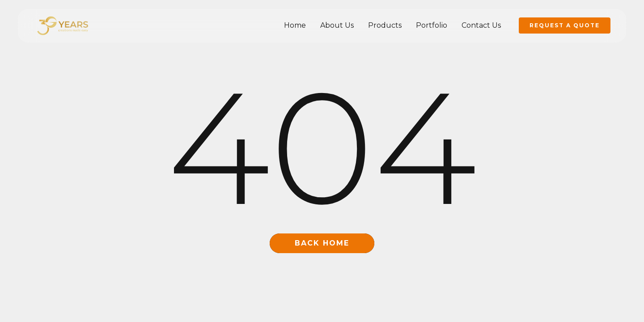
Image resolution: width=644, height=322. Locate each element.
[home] (63, 25)
